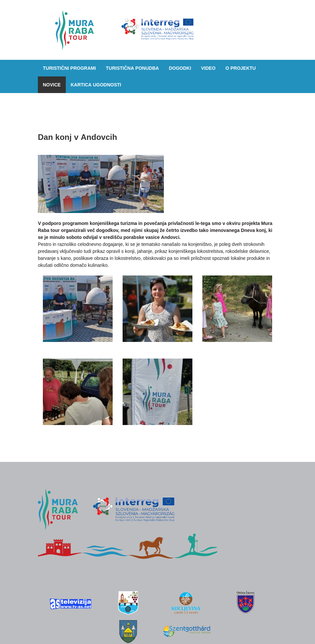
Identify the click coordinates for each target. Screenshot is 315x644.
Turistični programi (69, 68)
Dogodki (180, 68)
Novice (52, 85)
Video (208, 68)
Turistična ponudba (133, 68)
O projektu (241, 68)
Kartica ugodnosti (96, 85)
